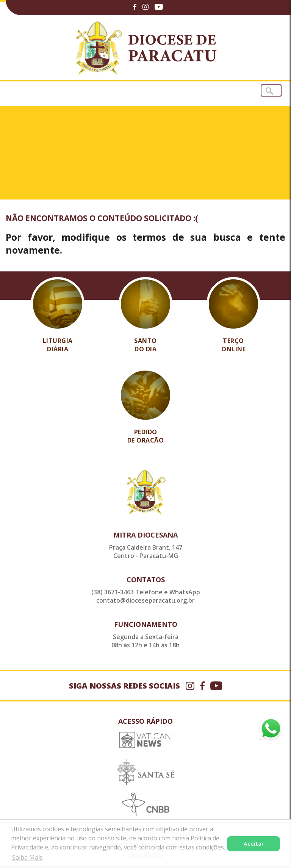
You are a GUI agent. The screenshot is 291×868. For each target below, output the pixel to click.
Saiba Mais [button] (27, 857)
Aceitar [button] (254, 844)
